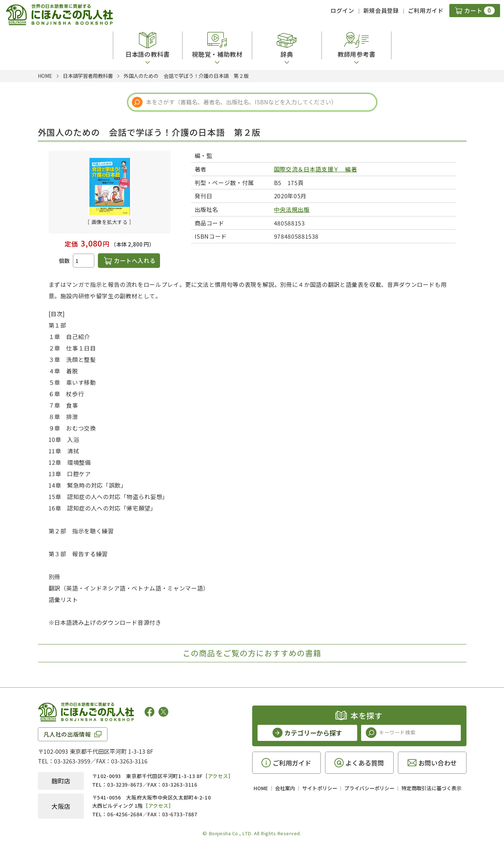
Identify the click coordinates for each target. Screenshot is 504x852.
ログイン (342, 10)
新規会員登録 (381, 10)
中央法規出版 (292, 209)
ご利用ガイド (426, 10)
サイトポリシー (320, 788)
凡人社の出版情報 (67, 734)
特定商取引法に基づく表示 (431, 788)
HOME (261, 788)
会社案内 (285, 788)
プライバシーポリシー (369, 788)
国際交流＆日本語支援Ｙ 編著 (316, 169)
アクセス (218, 776)
